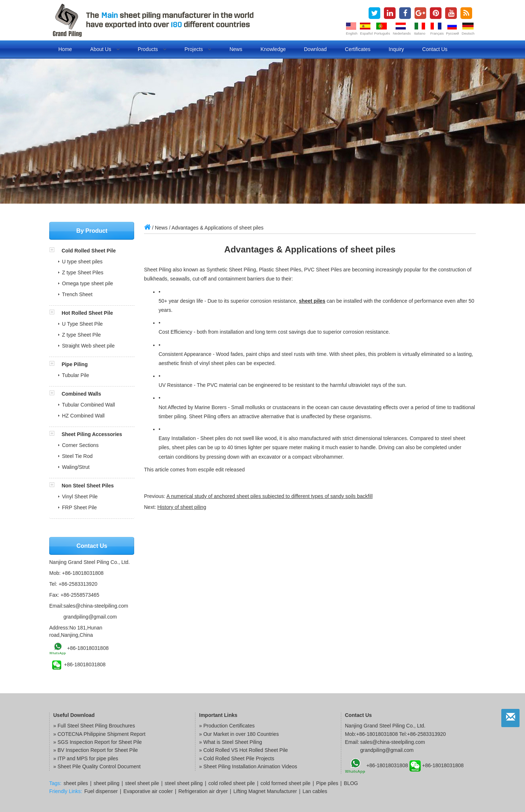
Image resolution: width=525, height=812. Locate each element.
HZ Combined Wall (83, 416)
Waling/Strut (76, 467)
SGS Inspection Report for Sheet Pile (100, 742)
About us (105, 49)
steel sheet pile (142, 783)
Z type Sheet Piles (83, 272)
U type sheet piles (82, 262)
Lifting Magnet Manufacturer (265, 791)
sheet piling (107, 783)
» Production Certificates (227, 726)
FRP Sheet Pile (79, 507)
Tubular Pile (75, 375)
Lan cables (315, 791)
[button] (55, 251)
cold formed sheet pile (286, 783)
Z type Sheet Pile (81, 335)
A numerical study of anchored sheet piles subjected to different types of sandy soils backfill (269, 496)
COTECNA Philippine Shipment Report (102, 734)
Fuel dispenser (101, 791)
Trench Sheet (77, 294)
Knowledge (273, 49)
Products (152, 49)
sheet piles (312, 301)
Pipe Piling (75, 364)
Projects (198, 49)
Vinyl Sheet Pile (80, 497)
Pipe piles (327, 783)
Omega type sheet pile (87, 283)
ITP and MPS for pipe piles (88, 758)
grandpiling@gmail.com (90, 617)
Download (315, 49)
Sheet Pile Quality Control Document (99, 766)
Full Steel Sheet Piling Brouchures (96, 726)
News (236, 49)
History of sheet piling (182, 507)
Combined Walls (81, 394)
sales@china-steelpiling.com (96, 606)
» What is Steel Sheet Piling (231, 742)
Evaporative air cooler (148, 791)
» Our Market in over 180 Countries (239, 734)
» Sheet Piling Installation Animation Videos (248, 766)
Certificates (358, 49)
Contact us (435, 49)
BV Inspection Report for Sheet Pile (98, 750)
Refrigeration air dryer (203, 791)
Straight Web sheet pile (88, 346)
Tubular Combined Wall (88, 405)
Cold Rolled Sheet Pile (89, 251)
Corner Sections (80, 445)
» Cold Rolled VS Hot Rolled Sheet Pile (244, 750)
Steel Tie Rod (77, 456)
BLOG (351, 783)
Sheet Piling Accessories (92, 434)
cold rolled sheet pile (232, 783)
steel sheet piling (184, 783)
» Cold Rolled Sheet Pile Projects (237, 758)
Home (65, 49)
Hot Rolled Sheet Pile (87, 313)
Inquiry (396, 49)
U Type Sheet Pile (82, 324)
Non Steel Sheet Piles (88, 486)
